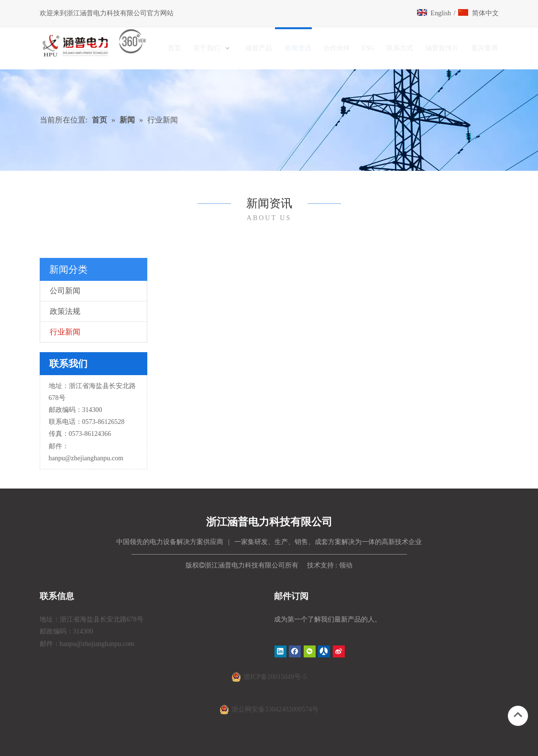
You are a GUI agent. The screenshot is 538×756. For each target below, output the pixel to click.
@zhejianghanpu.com (94, 458)
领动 (346, 565)
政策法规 (65, 311)
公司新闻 (65, 291)
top (518, 715)
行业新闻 (65, 332)
